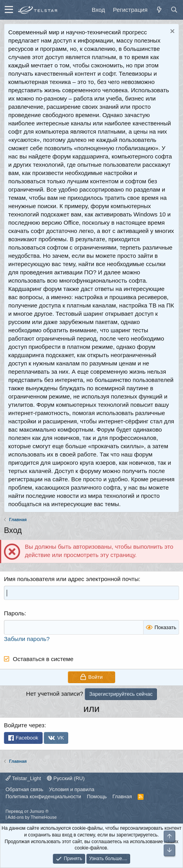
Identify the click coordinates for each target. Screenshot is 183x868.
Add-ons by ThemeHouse (32, 817)
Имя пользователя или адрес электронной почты (71, 579)
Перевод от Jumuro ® (27, 811)
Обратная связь (24, 789)
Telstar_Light (23, 778)
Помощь (97, 796)
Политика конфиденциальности (43, 796)
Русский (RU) (66, 778)
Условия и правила (72, 789)
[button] (9, 10)
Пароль (14, 613)
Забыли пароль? (27, 639)
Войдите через (24, 725)
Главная (122, 796)
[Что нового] (159, 10)
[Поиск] (174, 10)
